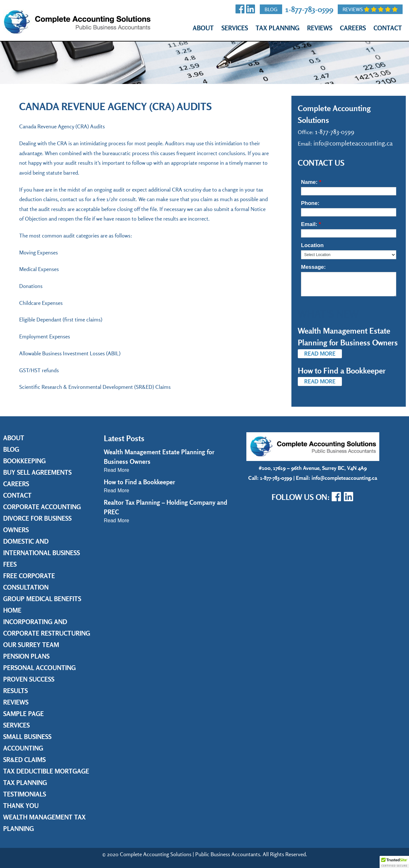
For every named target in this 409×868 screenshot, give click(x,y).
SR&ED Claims (24, 760)
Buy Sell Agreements (37, 472)
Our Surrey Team (31, 645)
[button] (394, 862)
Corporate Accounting (42, 507)
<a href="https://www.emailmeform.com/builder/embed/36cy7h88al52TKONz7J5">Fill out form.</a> (349, 232)
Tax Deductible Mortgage (46, 771)
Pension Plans (26, 656)
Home (12, 610)
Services (235, 28)
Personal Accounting (39, 668)
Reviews (370, 9)
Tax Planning (278, 28)
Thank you (21, 806)
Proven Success (29, 679)
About (203, 28)
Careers (353, 28)
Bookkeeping (24, 461)
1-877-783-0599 (309, 9)
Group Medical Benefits (42, 599)
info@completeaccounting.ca (353, 143)
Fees (10, 564)
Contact (388, 28)
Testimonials (25, 794)
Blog (271, 9)
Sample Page (23, 714)
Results (15, 691)
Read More (320, 354)
